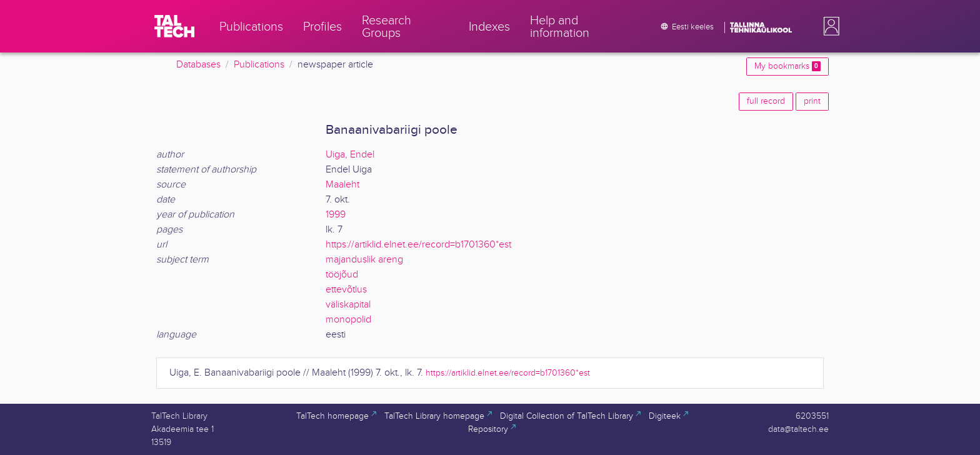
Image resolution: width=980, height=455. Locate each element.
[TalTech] (174, 26)
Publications (259, 65)
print (812, 101)
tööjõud (342, 275)
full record (766, 101)
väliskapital (348, 305)
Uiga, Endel (350, 155)
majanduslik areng (364, 260)
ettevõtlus (346, 290)
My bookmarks (787, 66)
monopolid (348, 320)
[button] (829, 26)
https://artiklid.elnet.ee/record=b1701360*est (418, 245)
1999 (336, 215)
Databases (198, 65)
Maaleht (342, 185)
